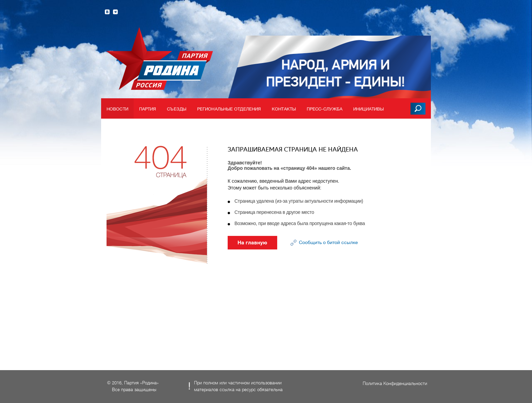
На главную (252, 243)
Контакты (284, 109)
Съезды (177, 109)
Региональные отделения (229, 109)
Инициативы (368, 109)
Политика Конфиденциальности (395, 384)
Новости (117, 109)
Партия (148, 109)
